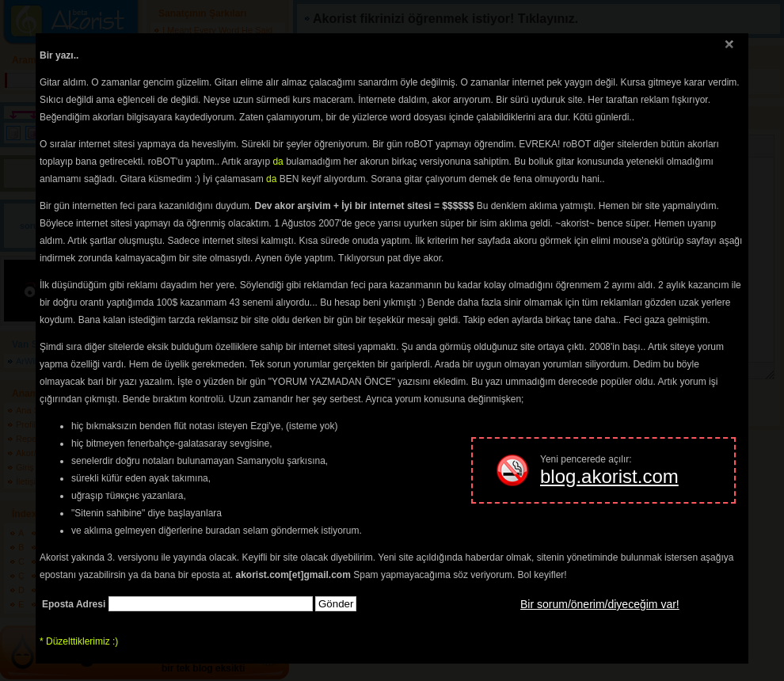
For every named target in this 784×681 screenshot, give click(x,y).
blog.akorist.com (609, 476)
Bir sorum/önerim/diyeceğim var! (600, 604)
